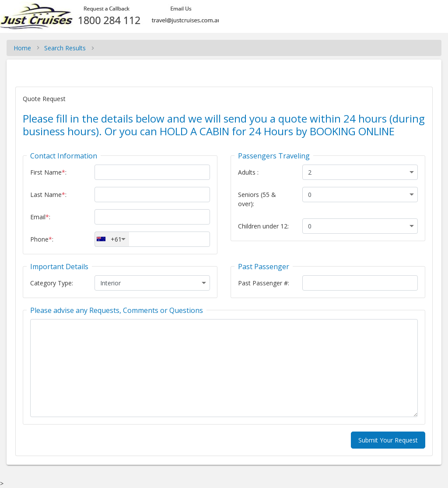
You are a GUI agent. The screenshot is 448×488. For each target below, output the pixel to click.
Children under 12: (263, 226)
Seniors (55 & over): (257, 199)
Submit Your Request (388, 440)
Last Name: (48, 195)
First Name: (48, 172)
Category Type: (52, 283)
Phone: (42, 239)
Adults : (248, 172)
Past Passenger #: (264, 283)
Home (22, 48)
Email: (40, 217)
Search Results (65, 48)
